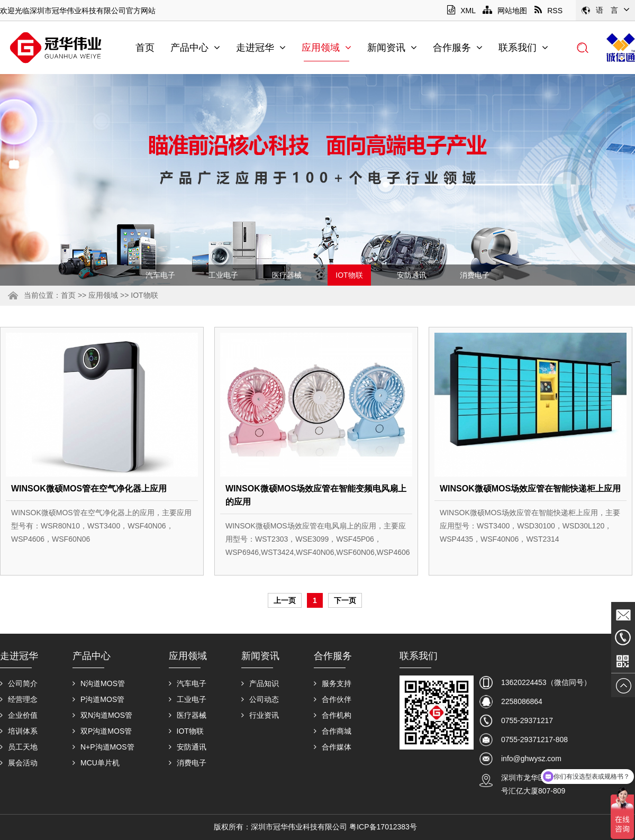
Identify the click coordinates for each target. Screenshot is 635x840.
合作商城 (333, 731)
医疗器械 (287, 275)
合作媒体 (333, 747)
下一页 (345, 600)
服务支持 (333, 683)
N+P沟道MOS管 (103, 747)
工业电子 (223, 275)
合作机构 (333, 715)
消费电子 (475, 275)
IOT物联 (349, 275)
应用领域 (326, 48)
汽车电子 (160, 275)
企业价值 (19, 715)
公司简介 (19, 683)
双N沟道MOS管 (102, 715)
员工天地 (19, 747)
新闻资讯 (392, 48)
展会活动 (19, 763)
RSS (548, 11)
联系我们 (523, 48)
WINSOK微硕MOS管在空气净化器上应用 (89, 489)
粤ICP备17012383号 (383, 827)
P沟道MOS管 (98, 699)
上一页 (285, 600)
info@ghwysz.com (531, 759)
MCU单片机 (96, 763)
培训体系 (19, 731)
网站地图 (505, 11)
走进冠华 (261, 48)
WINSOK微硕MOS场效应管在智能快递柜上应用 (530, 489)
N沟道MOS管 (99, 683)
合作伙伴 (333, 699)
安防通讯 (412, 275)
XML (461, 11)
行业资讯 (260, 715)
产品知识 (260, 683)
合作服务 (458, 48)
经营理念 (19, 699)
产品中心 (195, 48)
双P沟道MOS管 (102, 731)
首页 (145, 48)
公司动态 (260, 699)
